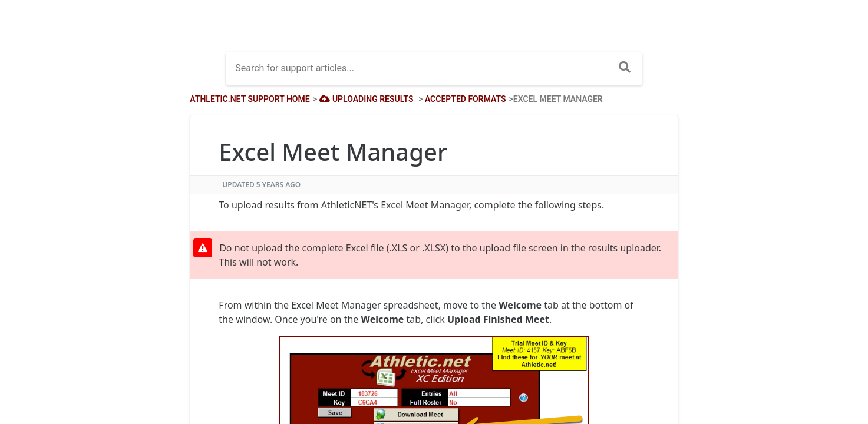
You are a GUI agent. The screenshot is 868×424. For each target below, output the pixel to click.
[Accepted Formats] (466, 99)
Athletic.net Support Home (250, 99)
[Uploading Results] (365, 99)
